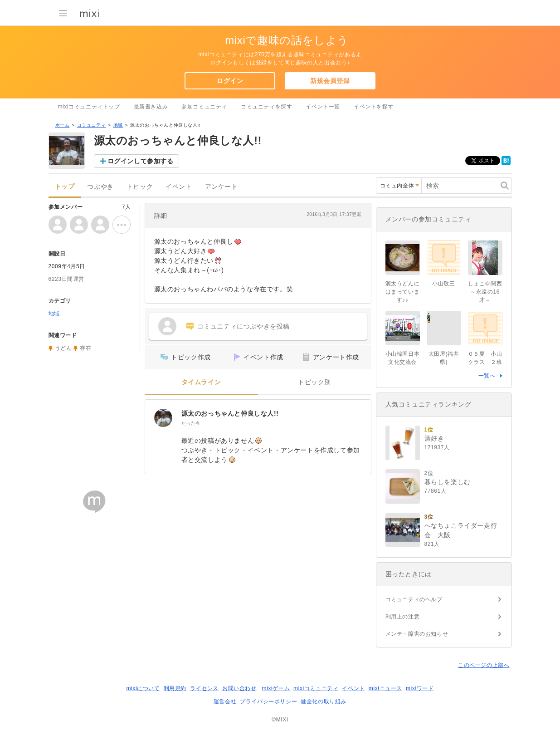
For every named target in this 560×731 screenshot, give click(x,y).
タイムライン (201, 382)
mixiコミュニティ (316, 688)
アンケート (222, 187)
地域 (118, 125)
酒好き (434, 438)
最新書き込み (151, 107)
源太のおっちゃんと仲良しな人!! (230, 413)
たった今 (191, 423)
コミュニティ (92, 125)
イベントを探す (374, 107)
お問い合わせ (239, 688)
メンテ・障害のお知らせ (417, 634)
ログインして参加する (141, 161)
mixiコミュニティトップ (89, 107)
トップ (65, 187)
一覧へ (487, 376)
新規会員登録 (330, 81)
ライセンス (204, 688)
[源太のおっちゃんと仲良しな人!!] (163, 418)
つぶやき (100, 187)
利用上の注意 (403, 617)
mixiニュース (385, 688)
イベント (179, 187)
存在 (85, 348)
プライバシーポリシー (268, 702)
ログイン (230, 81)
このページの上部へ (484, 665)
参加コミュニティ (204, 107)
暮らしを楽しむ (448, 482)
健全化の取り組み (324, 702)
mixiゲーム (276, 688)
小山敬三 (443, 284)
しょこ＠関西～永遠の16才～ (485, 292)
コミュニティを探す (266, 107)
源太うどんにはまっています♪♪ (403, 292)
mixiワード (420, 688)
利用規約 (175, 688)
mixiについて (143, 688)
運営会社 (225, 702)
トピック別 (314, 382)
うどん (63, 348)
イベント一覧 (323, 107)
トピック (140, 187)
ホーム (63, 125)
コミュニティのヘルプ (414, 599)
